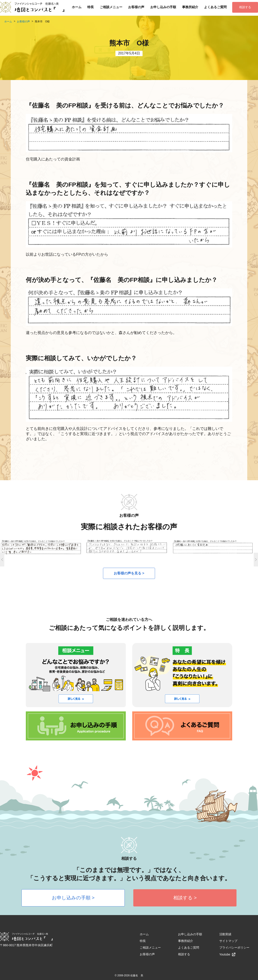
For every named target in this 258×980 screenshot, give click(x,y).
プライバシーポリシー (234, 948)
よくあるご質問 (215, 7)
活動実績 (225, 934)
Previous (2, 560)
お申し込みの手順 (163, 7)
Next (256, 560)
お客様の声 (136, 7)
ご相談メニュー (111, 7)
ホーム (77, 7)
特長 (91, 7)
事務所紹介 (190, 7)
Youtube (228, 954)
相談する (245, 7)
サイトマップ (228, 941)
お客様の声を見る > (129, 573)
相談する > (185, 898)
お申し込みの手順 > (73, 898)
